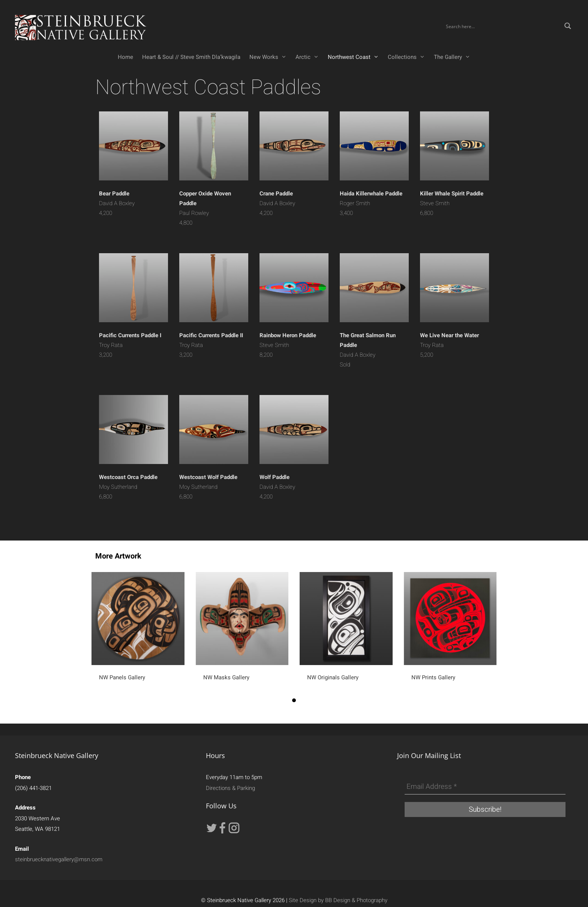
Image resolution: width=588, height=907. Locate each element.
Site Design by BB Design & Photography (338, 900)
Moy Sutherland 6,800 (128, 487)
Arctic (309, 57)
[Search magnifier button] (568, 26)
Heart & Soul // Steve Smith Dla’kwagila (191, 57)
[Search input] (502, 26)
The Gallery (454, 57)
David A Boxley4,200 (117, 203)
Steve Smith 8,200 (288, 345)
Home (125, 57)
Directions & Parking (230, 788)
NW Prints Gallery (433, 677)
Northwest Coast (355, 57)
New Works (270, 57)
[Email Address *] (485, 787)
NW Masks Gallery (226, 677)
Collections (409, 57)
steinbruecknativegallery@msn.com (59, 859)
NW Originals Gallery (333, 677)
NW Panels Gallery (122, 677)
